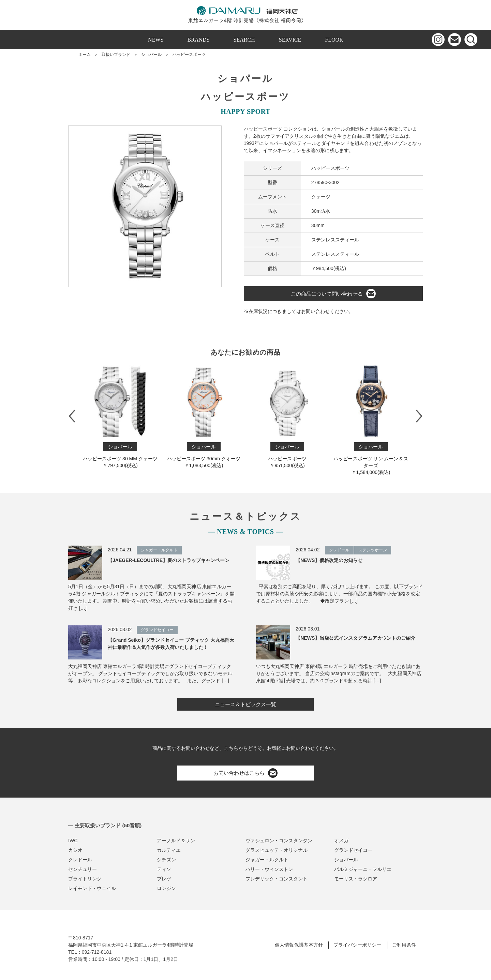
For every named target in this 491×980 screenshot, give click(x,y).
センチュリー (83, 869)
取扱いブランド (116, 55)
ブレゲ (164, 879)
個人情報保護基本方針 (299, 945)
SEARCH (244, 40)
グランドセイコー (353, 850)
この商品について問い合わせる (333, 294)
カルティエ (169, 850)
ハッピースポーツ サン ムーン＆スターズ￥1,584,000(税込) (371, 419)
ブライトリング (85, 879)
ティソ (164, 869)
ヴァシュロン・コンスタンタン (279, 841)
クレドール (80, 860)
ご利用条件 (404, 945)
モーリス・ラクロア (356, 879)
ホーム (85, 55)
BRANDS (199, 40)
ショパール (151, 55)
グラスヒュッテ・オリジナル (277, 850)
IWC (73, 841)
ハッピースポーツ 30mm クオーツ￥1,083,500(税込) (204, 415)
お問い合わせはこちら (245, 773)
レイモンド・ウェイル (92, 888)
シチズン (166, 860)
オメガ (341, 841)
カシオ (75, 850)
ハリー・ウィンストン (269, 869)
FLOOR (334, 40)
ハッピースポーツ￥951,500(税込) (287, 415)
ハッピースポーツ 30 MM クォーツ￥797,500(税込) (120, 415)
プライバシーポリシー (357, 945)
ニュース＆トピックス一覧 (245, 704)
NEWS (156, 40)
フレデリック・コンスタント (277, 879)
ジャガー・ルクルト (267, 860)
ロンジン (166, 888)
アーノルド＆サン (176, 841)
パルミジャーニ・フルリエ (363, 869)
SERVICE (290, 40)
